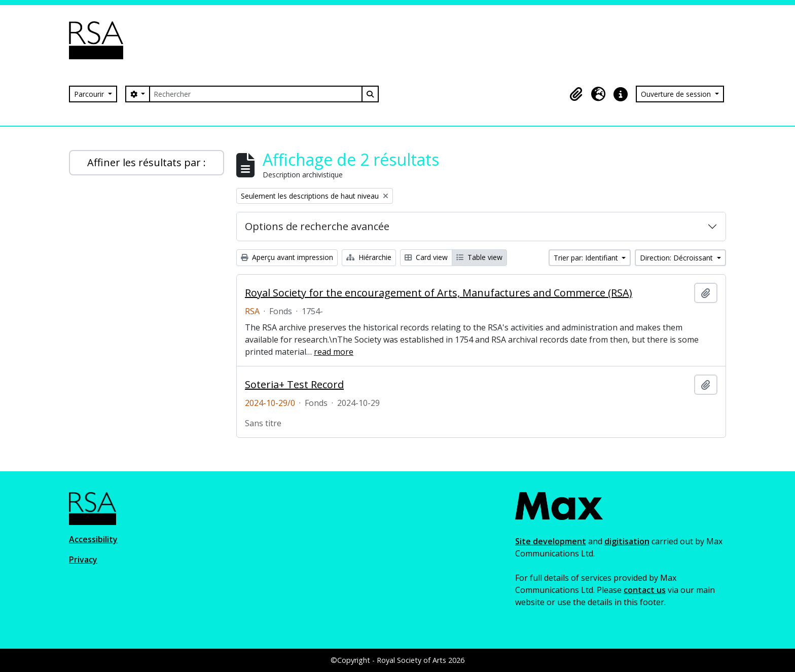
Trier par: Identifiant (587, 258)
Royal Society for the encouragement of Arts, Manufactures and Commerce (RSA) (439, 293)
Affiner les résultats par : (147, 162)
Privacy (83, 559)
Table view (479, 257)
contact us (645, 590)
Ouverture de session (677, 94)
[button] (576, 94)
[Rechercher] (256, 94)
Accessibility (93, 539)
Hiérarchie (369, 257)
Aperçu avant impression (287, 257)
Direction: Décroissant (677, 258)
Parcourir (90, 94)
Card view (426, 257)
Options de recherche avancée (317, 226)
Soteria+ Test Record (294, 385)
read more (334, 352)
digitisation (627, 541)
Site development (551, 541)
